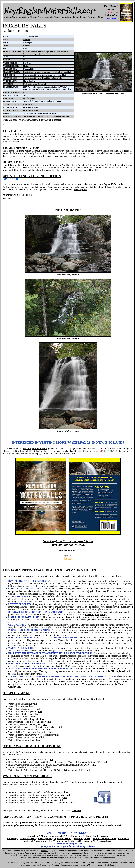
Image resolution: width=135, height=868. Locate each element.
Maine (44, 836)
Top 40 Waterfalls (63, 839)
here (76, 586)
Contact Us (124, 839)
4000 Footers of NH (87, 841)
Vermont (26, 40)
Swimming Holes (82, 839)
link (36, 704)
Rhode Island (91, 836)
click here (77, 810)
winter (97, 669)
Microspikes (117, 671)
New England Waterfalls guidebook (68, 541)
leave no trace (119, 607)
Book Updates (45, 839)
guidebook (66, 116)
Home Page (12, 839)
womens (60, 594)
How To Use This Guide (104, 839)
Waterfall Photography (35, 841)
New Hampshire (74, 836)
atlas (65, 87)
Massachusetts (57, 836)
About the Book (28, 839)
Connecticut (33, 836)
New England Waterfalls (37, 120)
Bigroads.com (106, 841)
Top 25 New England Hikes (62, 841)
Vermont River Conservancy (96, 684)
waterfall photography (96, 614)
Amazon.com (68, 454)
